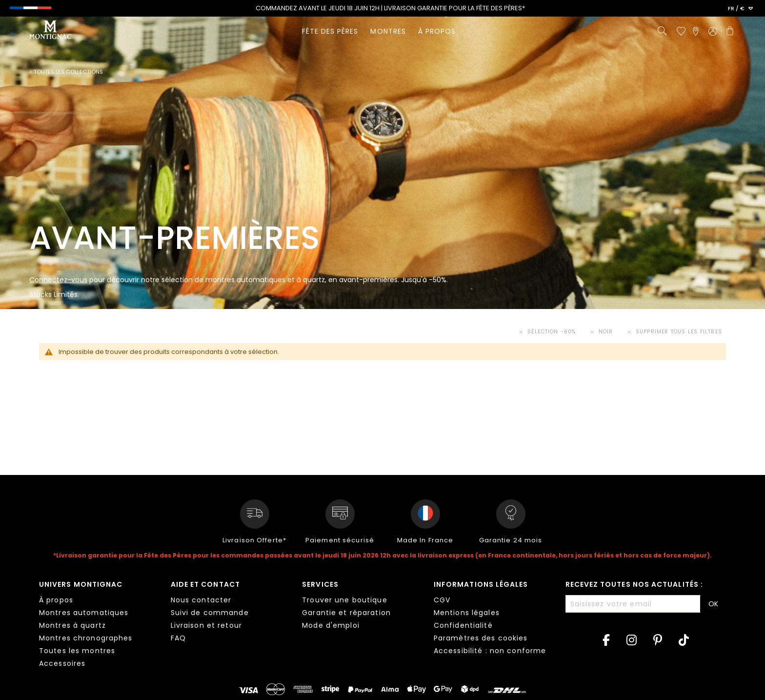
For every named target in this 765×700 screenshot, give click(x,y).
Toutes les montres (77, 651)
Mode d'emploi (331, 625)
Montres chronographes (86, 638)
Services (320, 584)
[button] (740, 9)
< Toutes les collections (66, 72)
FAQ (178, 638)
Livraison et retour (206, 625)
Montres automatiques (84, 613)
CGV (442, 600)
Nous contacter (201, 600)
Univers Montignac (81, 584)
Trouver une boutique (344, 600)
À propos (56, 600)
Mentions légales (467, 613)
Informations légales (481, 584)
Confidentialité (463, 625)
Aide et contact (205, 584)
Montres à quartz (72, 625)
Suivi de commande (210, 613)
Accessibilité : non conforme (490, 651)
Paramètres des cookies (481, 638)
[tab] (98, 625)
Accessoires (62, 663)
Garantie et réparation (346, 613)
